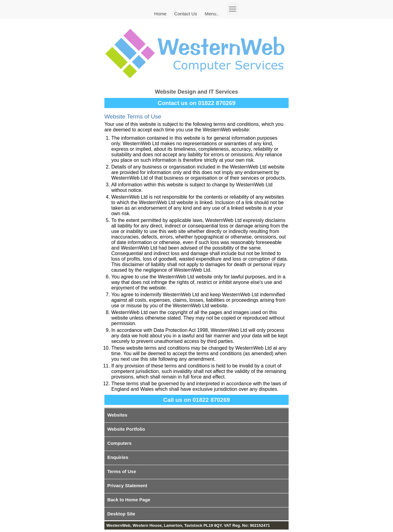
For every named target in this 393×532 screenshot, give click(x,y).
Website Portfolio (126, 429)
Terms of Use (122, 471)
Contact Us (185, 13)
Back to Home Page (129, 500)
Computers (119, 443)
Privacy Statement (127, 485)
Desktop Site (121, 514)
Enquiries (118, 457)
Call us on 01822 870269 (196, 400)
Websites (117, 415)
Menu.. (212, 13)
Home (160, 13)
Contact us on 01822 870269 (196, 103)
